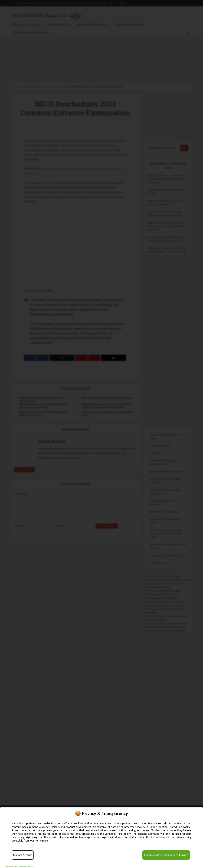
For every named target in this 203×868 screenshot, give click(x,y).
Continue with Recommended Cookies (166, 855)
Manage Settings (23, 855)
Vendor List (11, 867)
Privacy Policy (26, 867)
